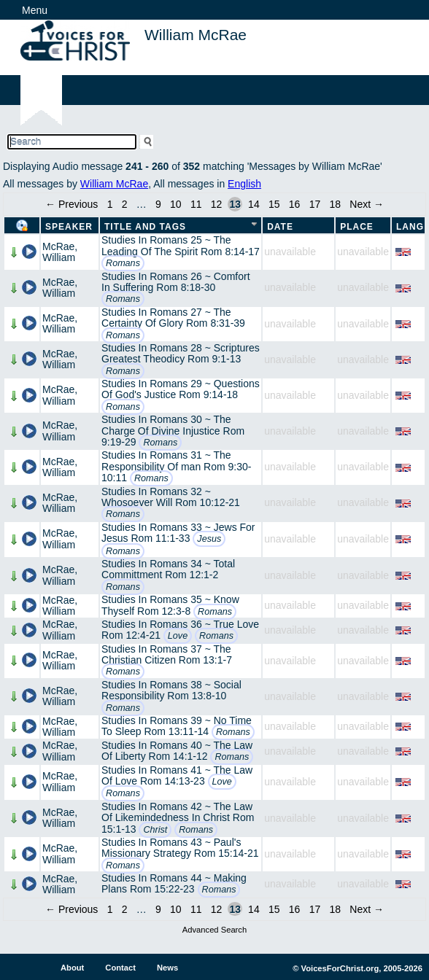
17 (315, 204)
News (167, 968)
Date (280, 227)
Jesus (209, 539)
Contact (120, 968)
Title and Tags (145, 227)
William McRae (114, 184)
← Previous (71, 204)
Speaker (69, 227)
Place (357, 227)
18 (335, 204)
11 (196, 204)
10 (176, 204)
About (72, 968)
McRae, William (60, 252)
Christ (155, 830)
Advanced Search (214, 930)
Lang (410, 227)
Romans (123, 263)
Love (178, 636)
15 (274, 204)
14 (254, 204)
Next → (367, 204)
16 (295, 204)
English (244, 184)
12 (217, 204)
